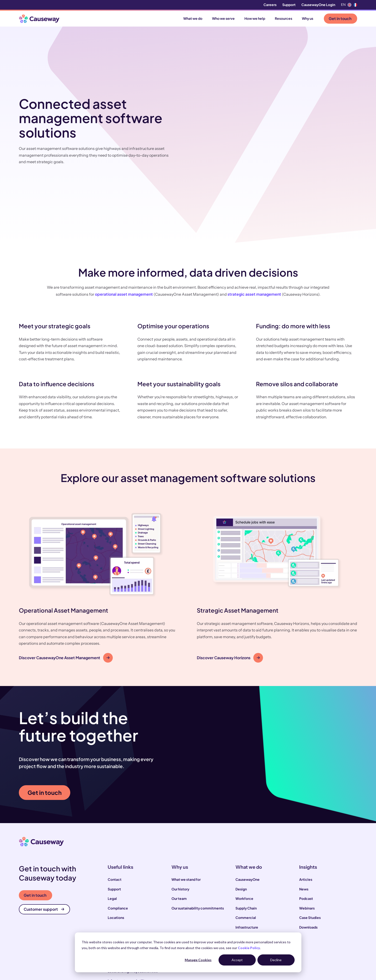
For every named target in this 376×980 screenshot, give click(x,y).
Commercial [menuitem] (246, 854)
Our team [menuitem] (179, 835)
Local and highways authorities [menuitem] (133, 907)
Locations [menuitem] (116, 854)
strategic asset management (254, 230)
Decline (276, 960)
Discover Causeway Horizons (228, 594)
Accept (237, 960)
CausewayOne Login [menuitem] (318, 5)
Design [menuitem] (241, 825)
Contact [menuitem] (115, 816)
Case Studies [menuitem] (310, 854)
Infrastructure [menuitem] (247, 863)
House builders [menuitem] (120, 926)
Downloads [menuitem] (308, 863)
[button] (99, 522)
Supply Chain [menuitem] (246, 844)
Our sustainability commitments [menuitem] (198, 844)
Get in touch (340, 18)
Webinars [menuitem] (307, 844)
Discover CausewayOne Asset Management (64, 594)
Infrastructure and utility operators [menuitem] (136, 917)
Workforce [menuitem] (244, 835)
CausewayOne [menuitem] (248, 816)
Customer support (44, 845)
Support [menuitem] (289, 5)
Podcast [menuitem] (306, 835)
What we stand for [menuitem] (186, 816)
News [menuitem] (304, 825)
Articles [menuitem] (306, 816)
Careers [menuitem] (270, 5)
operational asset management (124, 230)
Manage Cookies (198, 960)
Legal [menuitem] (112, 835)
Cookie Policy (249, 948)
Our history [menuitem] (180, 825)
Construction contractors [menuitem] (129, 898)
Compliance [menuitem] (118, 844)
